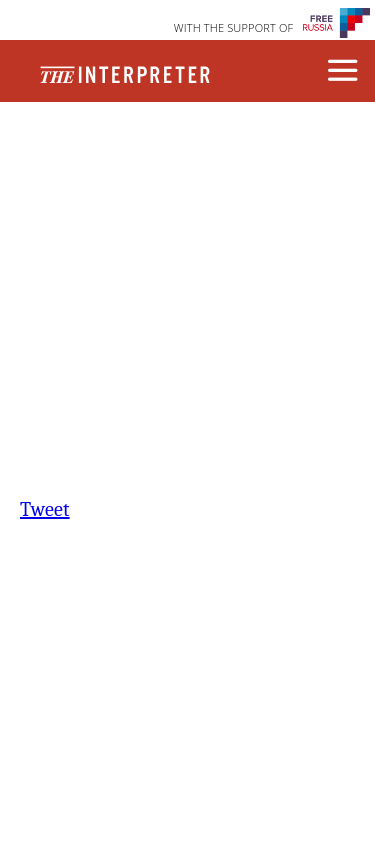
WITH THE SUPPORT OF (234, 27)
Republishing (185, 167)
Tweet (45, 509)
